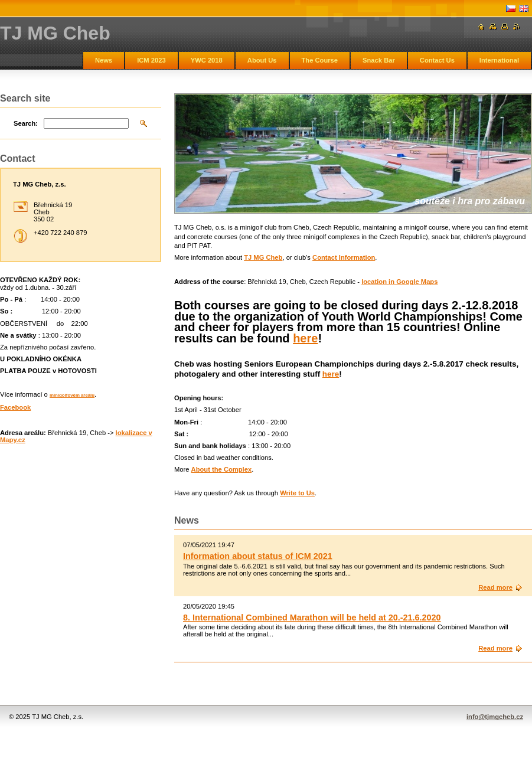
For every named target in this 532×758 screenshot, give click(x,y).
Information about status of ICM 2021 (258, 556)
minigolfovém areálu (72, 395)
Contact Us (437, 60)
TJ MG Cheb (263, 257)
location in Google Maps (399, 282)
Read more (495, 587)
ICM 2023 (151, 60)
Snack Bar (379, 60)
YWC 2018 (207, 60)
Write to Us (297, 493)
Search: (26, 123)
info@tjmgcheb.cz (495, 717)
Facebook (15, 407)
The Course (320, 60)
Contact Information (344, 257)
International (499, 60)
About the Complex (222, 469)
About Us (262, 60)
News (104, 60)
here (305, 338)
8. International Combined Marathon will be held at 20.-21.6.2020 (312, 617)
